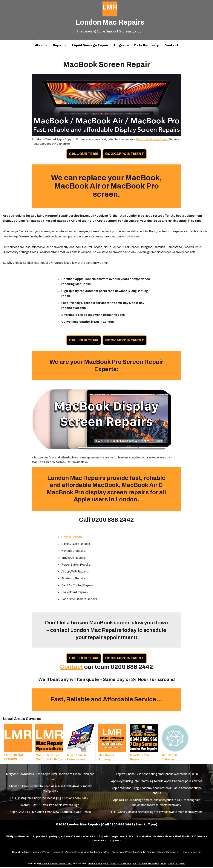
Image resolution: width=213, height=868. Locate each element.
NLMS (121, 865)
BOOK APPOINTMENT (125, 154)
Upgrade (121, 45)
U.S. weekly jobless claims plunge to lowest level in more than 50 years (157, 813)
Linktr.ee (25, 853)
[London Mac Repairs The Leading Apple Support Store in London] (110, 18)
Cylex (115, 853)
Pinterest (70, 853)
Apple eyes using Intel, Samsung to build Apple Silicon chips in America (157, 782)
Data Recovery (147, 45)
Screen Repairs (72, 538)
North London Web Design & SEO (56, 865)
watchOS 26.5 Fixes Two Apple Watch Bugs (50, 806)
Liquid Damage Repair (90, 45)
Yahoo (47, 853)
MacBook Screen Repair (152, 139)
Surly (142, 853)
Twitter (93, 853)
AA (158, 865)
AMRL (114, 865)
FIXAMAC (143, 865)
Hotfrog (185, 853)
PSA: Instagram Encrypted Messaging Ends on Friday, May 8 (50, 799)
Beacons (37, 853)
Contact (171, 45)
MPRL (163, 865)
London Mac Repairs (84, 826)
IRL (177, 865)
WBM (182, 865)
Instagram (82, 853)
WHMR (171, 865)
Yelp (122, 853)
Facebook (58, 853)
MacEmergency (96, 865)
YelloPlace (132, 853)
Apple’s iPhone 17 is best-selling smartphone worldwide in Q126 (157, 776)
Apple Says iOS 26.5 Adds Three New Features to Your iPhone (50, 813)
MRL (107, 865)
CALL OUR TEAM (84, 154)
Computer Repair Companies (163, 853)
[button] (47, 45)
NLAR (152, 865)
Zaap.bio (196, 853)
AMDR (128, 865)
